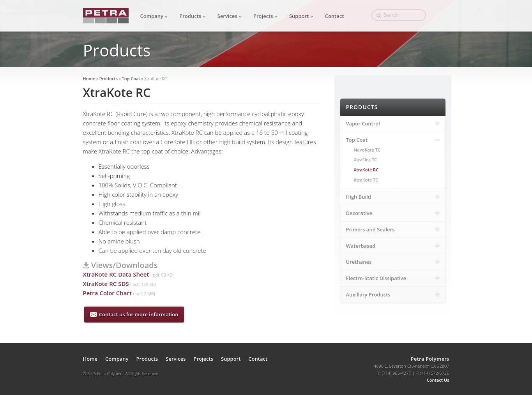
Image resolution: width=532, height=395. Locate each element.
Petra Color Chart (107, 293)
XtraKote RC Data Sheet (116, 274)
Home (89, 78)
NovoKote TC (367, 150)
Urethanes (393, 262)
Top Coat (132, 78)
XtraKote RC (366, 170)
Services (230, 16)
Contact (335, 16)
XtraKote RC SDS (106, 284)
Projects (265, 16)
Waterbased (393, 246)
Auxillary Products (393, 294)
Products (192, 16)
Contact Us (438, 380)
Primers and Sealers (393, 229)
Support (301, 16)
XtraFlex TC (366, 160)
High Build (393, 197)
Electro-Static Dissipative (393, 278)
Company (154, 16)
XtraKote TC (366, 180)
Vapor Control (393, 123)
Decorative (393, 213)
